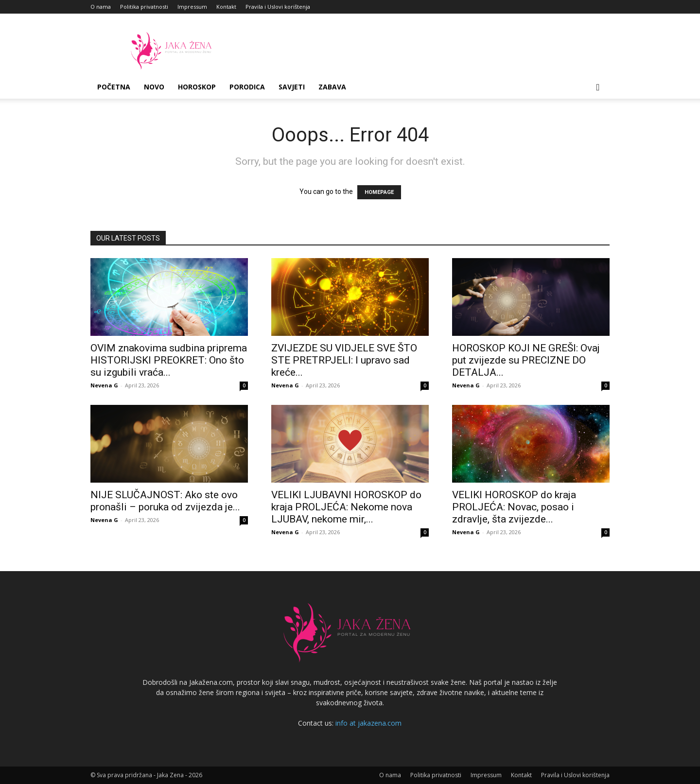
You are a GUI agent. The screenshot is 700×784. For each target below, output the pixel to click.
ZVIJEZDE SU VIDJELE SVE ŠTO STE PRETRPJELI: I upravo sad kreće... (344, 360)
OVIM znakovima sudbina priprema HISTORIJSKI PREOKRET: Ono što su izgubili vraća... (169, 360)
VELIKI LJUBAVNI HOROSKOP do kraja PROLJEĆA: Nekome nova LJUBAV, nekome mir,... (346, 507)
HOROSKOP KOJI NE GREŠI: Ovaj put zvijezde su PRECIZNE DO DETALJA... (526, 360)
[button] (598, 88)
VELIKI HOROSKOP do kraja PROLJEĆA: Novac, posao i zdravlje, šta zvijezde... (514, 507)
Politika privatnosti (144, 7)
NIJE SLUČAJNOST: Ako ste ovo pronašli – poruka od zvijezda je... (165, 501)
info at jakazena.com (368, 723)
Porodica (247, 87)
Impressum (192, 7)
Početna (114, 87)
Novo (154, 87)
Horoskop (197, 87)
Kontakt (226, 7)
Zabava (332, 87)
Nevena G (104, 385)
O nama (101, 7)
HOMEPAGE (379, 192)
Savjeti (292, 87)
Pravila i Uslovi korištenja (278, 7)
